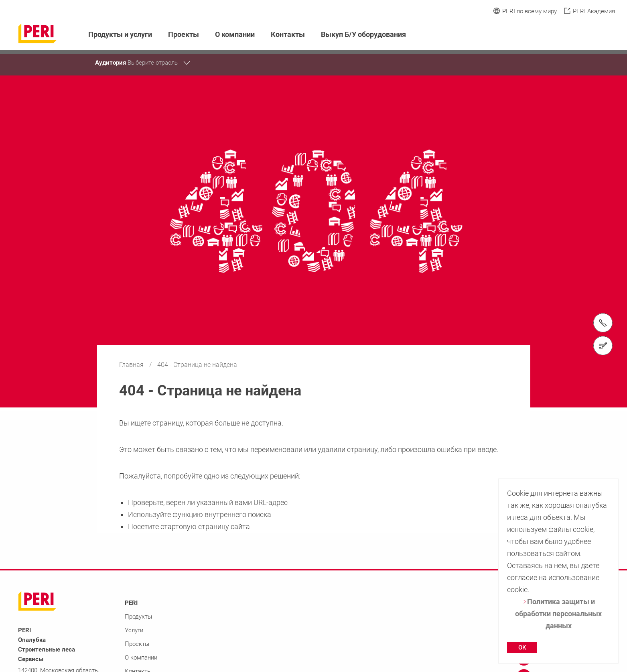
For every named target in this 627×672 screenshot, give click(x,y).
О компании (235, 34)
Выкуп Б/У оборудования (363, 34)
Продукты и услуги (120, 34)
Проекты (184, 34)
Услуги (134, 630)
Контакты (288, 34)
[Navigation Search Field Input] (567, 35)
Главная (132, 365)
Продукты (138, 617)
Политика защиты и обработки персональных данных (558, 614)
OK (522, 648)
